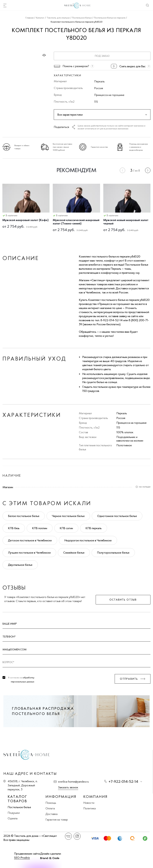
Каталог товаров (17, 799)
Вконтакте (68, 836)
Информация (61, 797)
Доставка (51, 814)
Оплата (50, 808)
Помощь (51, 803)
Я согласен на (21, 680)
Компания (95, 797)
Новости (89, 803)
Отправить (129, 679)
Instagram (77, 836)
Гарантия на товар (57, 820)
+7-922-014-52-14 (123, 781)
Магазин (8, 487)
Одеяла (13, 818)
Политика (89, 808)
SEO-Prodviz (22, 858)
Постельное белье (19, 807)
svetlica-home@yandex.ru (73, 782)
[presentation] (122, 170)
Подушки (14, 813)
